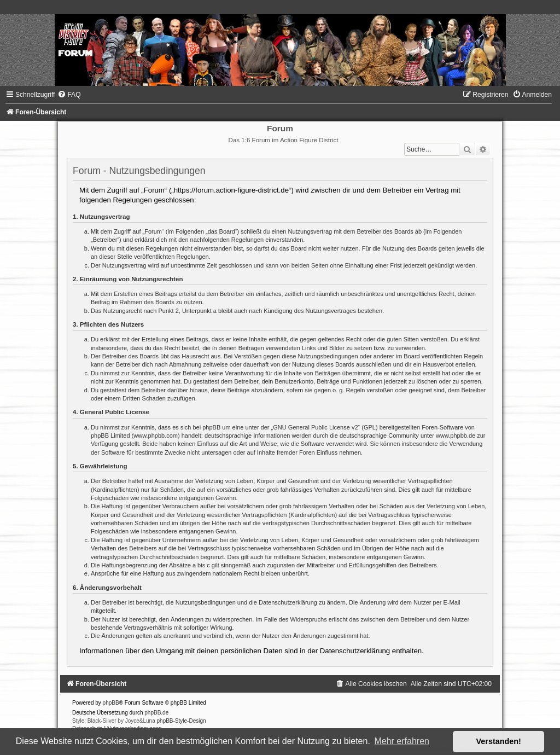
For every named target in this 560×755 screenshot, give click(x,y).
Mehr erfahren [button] (402, 741)
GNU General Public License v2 (315, 427)
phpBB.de (156, 713)
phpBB (111, 703)
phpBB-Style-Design (182, 721)
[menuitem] (69, 95)
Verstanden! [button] (499, 741)
